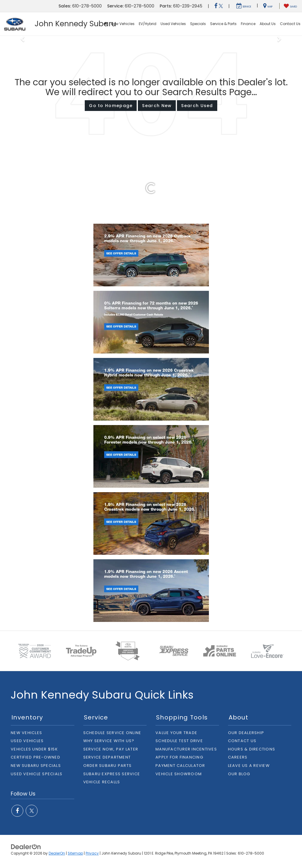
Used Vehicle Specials (37, 774)
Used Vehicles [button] (173, 24)
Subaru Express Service (112, 774)
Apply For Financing (179, 757)
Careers (238, 757)
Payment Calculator (180, 766)
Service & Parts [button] (223, 24)
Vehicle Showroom (179, 774)
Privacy (92, 853)
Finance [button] (248, 24)
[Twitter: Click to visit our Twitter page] (221, 6)
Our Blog (239, 774)
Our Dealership (246, 733)
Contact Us (242, 741)
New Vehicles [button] (123, 24)
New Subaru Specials (36, 766)
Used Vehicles (27, 741)
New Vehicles (26, 733)
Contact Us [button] (290, 24)
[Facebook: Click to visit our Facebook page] (216, 6)
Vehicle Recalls (102, 782)
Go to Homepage (111, 106)
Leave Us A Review (249, 766)
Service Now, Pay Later (111, 749)
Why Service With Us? (109, 741)
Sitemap (75, 853)
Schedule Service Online (112, 733)
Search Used (197, 106)
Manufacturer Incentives (186, 749)
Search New (157, 106)
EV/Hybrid (148, 24)
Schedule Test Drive (179, 741)
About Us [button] (268, 24)
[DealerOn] (26, 847)
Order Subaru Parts (108, 766)
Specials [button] (198, 24)
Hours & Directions (252, 749)
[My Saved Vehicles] (290, 6)
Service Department (107, 757)
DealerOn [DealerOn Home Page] (57, 853)
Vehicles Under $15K (34, 749)
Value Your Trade (176, 733)
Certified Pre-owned (36, 757)
